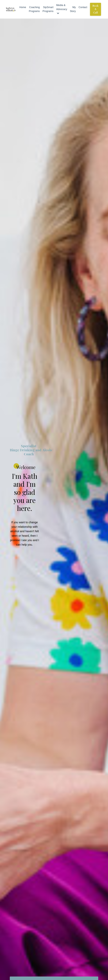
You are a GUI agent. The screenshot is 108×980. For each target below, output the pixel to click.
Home (23, 7)
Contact (83, 7)
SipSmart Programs (48, 9)
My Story (73, 9)
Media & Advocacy (62, 9)
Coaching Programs (34, 9)
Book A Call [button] (96, 9)
